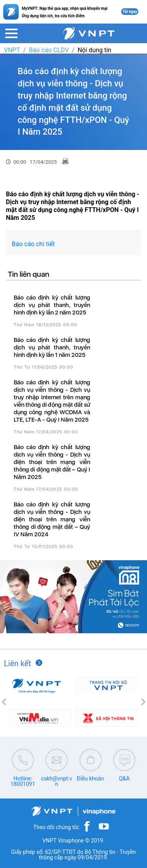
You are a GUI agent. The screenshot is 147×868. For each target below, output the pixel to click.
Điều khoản (91, 778)
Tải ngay (130, 12)
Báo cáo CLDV (49, 50)
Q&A (124, 778)
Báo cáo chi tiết (33, 244)
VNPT (12, 50)
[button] (4, 702)
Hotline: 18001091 (23, 781)
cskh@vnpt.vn (57, 781)
